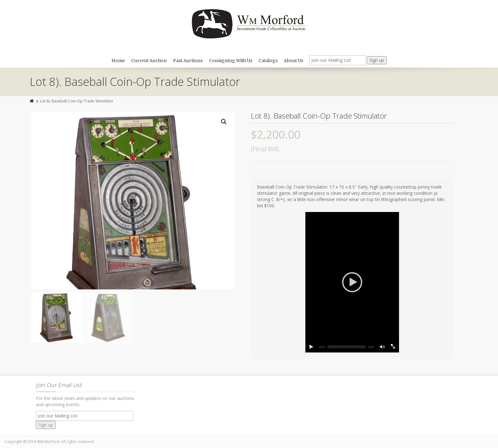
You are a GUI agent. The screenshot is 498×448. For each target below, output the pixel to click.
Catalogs (268, 61)
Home (118, 61)
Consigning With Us (231, 61)
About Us (293, 61)
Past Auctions (188, 61)
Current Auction (149, 61)
